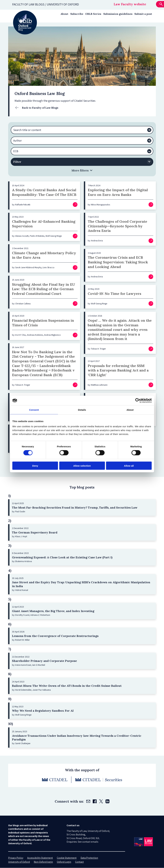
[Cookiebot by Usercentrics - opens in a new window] (138, 401)
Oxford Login (64, 862)
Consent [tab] (34, 410)
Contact (79, 862)
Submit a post (143, 14)
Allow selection (82, 466)
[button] (82, 170)
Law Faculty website (130, 4)
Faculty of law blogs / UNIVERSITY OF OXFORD (46, 4)
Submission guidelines (118, 14)
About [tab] (130, 410)
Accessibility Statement (40, 858)
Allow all (129, 466)
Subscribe (77, 14)
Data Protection (89, 858)
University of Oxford (19, 862)
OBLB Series (93, 14)
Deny (35, 466)
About (64, 14)
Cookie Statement (67, 858)
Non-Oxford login (43, 862)
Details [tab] (82, 410)
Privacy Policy (16, 858)
